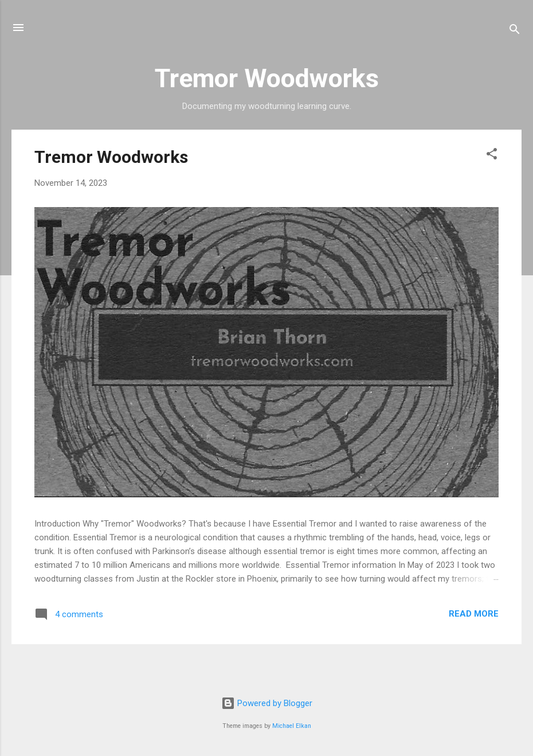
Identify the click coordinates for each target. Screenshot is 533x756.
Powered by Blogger (267, 703)
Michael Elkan (292, 726)
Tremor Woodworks (111, 157)
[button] (492, 156)
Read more (474, 614)
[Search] (515, 31)
